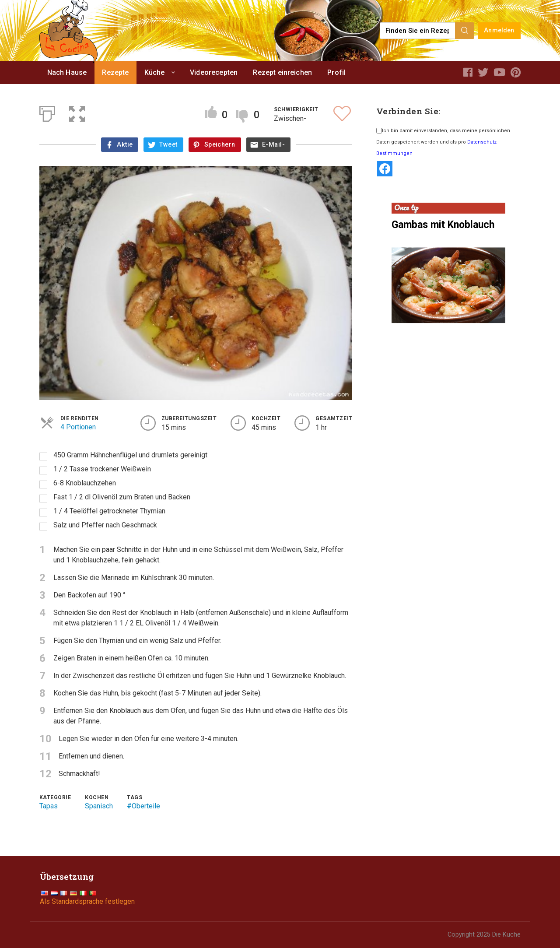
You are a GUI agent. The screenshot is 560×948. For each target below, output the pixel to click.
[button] (77, 112)
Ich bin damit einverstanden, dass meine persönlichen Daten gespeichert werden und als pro (443, 142)
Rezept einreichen (282, 72)
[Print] (47, 112)
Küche (155, 72)
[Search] (465, 31)
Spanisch (99, 806)
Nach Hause (67, 72)
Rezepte (115, 72)
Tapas (49, 806)
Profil (336, 72)
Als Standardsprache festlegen (87, 901)
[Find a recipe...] (418, 31)
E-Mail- (273, 145)
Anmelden (499, 30)
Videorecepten (214, 72)
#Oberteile (143, 806)
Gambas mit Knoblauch (443, 225)
